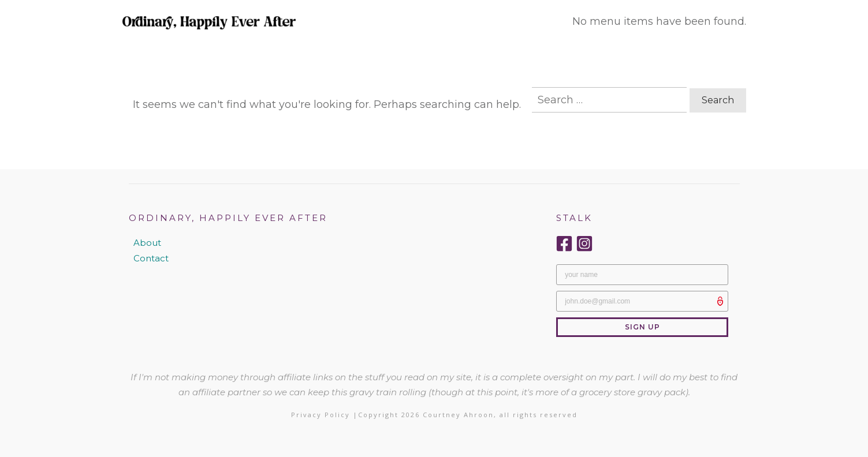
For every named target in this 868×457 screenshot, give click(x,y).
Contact (151, 258)
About (147, 243)
